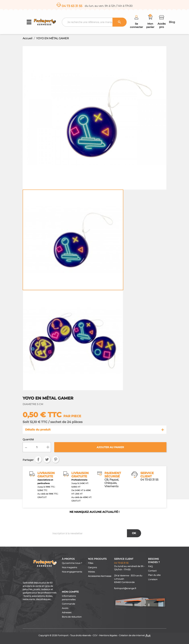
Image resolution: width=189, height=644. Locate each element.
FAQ (150, 566)
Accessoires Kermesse (100, 576)
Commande (68, 604)
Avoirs (65, 608)
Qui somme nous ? (72, 563)
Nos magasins (69, 567)
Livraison (153, 579)
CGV (95, 635)
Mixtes (91, 572)
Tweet (47, 459)
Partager (38, 459)
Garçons (92, 567)
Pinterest (56, 459)
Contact (152, 571)
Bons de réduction (72, 617)
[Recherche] (94, 22)
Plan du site (154, 575)
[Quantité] (37, 447)
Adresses (67, 612)
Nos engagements (72, 572)
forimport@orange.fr (125, 588)
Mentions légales (108, 635)
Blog (172, 22)
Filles (91, 563)
